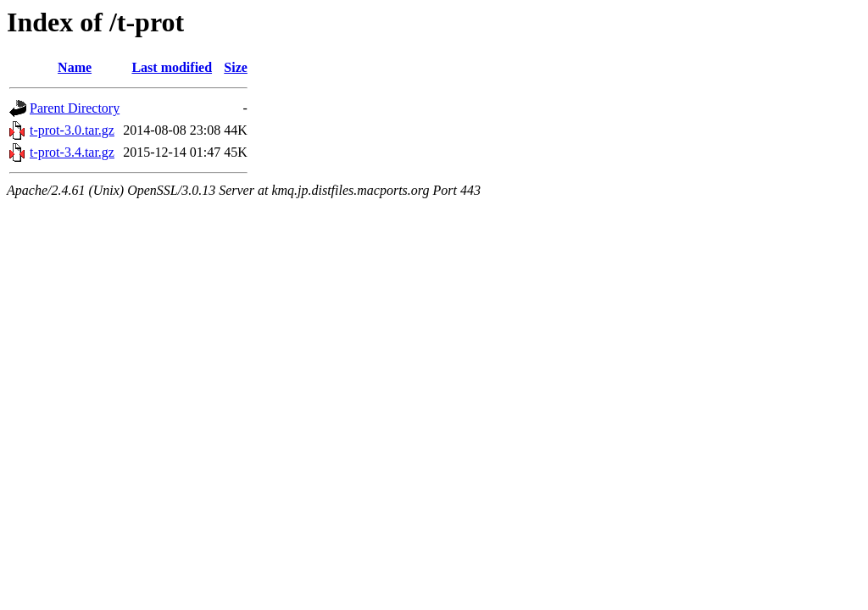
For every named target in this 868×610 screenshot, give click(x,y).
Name (75, 67)
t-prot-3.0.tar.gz (72, 130)
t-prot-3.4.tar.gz (72, 152)
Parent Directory (75, 108)
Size (236, 67)
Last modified (172, 67)
